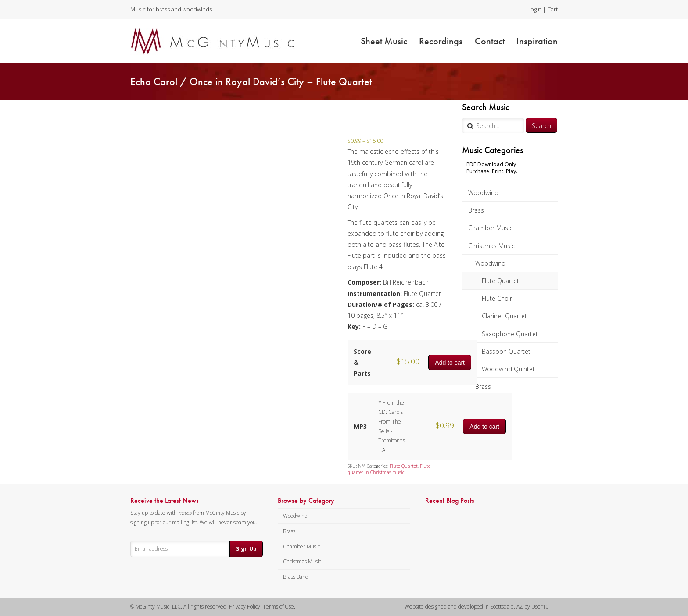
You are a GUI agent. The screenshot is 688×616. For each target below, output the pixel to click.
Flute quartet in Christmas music (389, 469)
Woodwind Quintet (508, 369)
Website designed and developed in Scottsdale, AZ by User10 (477, 607)
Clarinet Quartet (504, 316)
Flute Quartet (500, 281)
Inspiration (537, 41)
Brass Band (296, 577)
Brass (476, 210)
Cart (552, 9)
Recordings (441, 41)
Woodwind (483, 193)
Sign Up (246, 549)
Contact (490, 41)
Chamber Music (490, 228)
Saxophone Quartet (510, 334)
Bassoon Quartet (506, 351)
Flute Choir (497, 298)
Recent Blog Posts (450, 501)
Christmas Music (491, 246)
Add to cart (450, 363)
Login (534, 9)
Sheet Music (384, 41)
